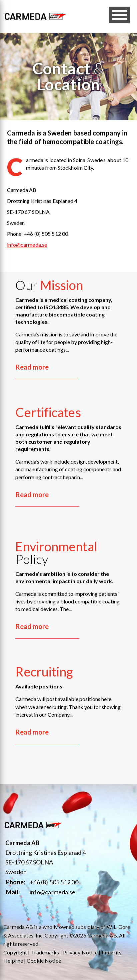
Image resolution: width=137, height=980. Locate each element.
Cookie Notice (44, 961)
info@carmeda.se (53, 892)
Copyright (15, 952)
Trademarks (45, 952)
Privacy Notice (80, 952)
